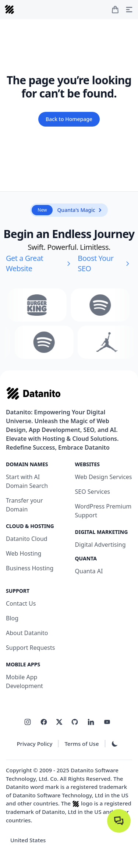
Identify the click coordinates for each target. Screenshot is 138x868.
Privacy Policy (34, 744)
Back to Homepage (69, 119)
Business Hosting (30, 568)
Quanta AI (89, 571)
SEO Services (93, 492)
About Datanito (27, 633)
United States (28, 840)
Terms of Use (82, 744)
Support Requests (30, 648)
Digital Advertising (100, 545)
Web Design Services (104, 477)
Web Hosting (24, 553)
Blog (12, 618)
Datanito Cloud (27, 539)
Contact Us (21, 603)
